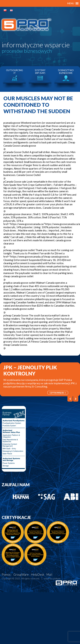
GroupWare (21, 575)
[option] (15, 79)
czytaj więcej (58, 393)
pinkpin (57, 579)
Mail (49, 575)
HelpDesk (38, 575)
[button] (71, 3)
